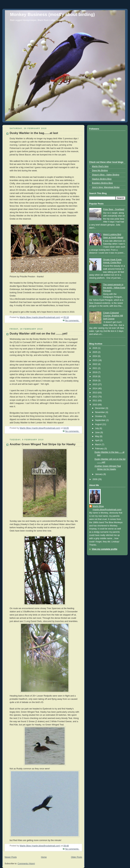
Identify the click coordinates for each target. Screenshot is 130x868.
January (99, 474)
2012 (95, 397)
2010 (95, 405)
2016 (95, 381)
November (100, 412)
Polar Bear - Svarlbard (114, 209)
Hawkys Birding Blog (102, 179)
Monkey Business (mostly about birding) (52, 14)
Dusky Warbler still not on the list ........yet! (39, 334)
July (97, 428)
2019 (95, 372)
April (98, 440)
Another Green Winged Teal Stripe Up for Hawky (43, 444)
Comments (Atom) (26, 864)
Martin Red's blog (100, 166)
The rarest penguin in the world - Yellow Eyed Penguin (114, 288)
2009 (95, 479)
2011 (95, 401)
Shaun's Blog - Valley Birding (106, 175)
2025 (95, 352)
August (99, 424)
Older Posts (77, 857)
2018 (95, 376)
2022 (95, 364)
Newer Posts (11, 857)
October (99, 416)
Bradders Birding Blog (102, 183)
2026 (95, 348)
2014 (95, 388)
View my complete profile (105, 549)
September (101, 420)
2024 (95, 356)
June (98, 432)
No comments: (72, 321)
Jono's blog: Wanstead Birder (106, 187)
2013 (95, 393)
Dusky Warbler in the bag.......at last (34, 133)
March (98, 445)
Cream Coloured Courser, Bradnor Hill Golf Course (113, 316)
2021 (95, 368)
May (97, 436)
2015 (95, 384)
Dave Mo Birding (100, 170)
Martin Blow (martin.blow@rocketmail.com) (107, 508)
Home (44, 857)
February (100, 449)
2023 (95, 360)
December (100, 408)
